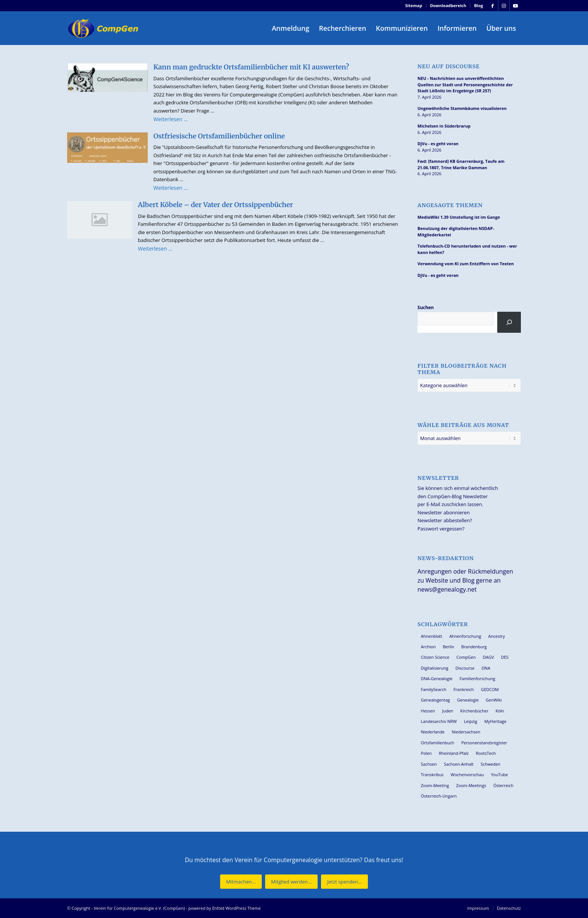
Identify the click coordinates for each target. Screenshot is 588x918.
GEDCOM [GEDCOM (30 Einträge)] (490, 689)
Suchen (425, 307)
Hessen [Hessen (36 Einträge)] (428, 711)
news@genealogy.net (447, 589)
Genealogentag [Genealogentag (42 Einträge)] (435, 700)
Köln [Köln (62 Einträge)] (500, 711)
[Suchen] (509, 322)
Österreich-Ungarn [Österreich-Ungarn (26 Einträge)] (439, 796)
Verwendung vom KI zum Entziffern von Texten (466, 264)
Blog (478, 5)
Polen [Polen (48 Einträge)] (426, 753)
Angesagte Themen (450, 205)
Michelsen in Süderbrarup (444, 126)
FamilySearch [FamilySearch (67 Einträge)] (433, 689)
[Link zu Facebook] (493, 6)
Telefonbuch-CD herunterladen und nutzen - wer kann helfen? (467, 249)
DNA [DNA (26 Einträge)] (486, 668)
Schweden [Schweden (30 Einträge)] (490, 764)
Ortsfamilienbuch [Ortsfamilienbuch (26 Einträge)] (437, 743)
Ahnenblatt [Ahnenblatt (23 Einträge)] (431, 636)
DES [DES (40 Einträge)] (505, 657)
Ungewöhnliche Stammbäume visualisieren (462, 108)
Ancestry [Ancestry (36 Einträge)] (496, 636)
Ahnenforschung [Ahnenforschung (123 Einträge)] (465, 636)
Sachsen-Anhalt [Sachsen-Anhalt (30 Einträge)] (459, 764)
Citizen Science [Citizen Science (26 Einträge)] (435, 657)
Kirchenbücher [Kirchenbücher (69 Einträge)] (474, 711)
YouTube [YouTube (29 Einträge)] (499, 775)
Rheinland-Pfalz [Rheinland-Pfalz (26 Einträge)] (454, 753)
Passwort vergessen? (441, 529)
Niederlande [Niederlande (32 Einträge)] (433, 732)
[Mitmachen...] (241, 882)
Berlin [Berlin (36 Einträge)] (448, 647)
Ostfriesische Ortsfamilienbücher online (219, 136)
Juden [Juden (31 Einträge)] (448, 711)
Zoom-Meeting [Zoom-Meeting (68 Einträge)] (435, 785)
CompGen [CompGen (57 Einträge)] (466, 657)
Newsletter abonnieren (443, 512)
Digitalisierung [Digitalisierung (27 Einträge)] (434, 668)
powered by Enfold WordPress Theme (224, 908)
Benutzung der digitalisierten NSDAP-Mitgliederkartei (456, 231)
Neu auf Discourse (448, 67)
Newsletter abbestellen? (445, 520)
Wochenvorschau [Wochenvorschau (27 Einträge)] (467, 775)
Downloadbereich (448, 5)
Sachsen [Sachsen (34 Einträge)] (429, 764)
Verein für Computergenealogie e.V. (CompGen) (139, 908)
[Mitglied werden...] (291, 882)
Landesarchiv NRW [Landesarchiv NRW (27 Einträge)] (439, 721)
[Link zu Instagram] (504, 6)
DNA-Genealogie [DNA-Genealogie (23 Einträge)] (436, 678)
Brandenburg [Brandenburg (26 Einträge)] (474, 647)
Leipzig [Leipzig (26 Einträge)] (470, 721)
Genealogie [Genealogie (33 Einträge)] (468, 700)
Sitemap (414, 5)
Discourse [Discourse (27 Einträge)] (465, 668)
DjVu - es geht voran (438, 143)
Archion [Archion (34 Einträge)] (428, 647)
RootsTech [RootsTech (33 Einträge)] (486, 753)
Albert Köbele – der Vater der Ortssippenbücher (216, 205)
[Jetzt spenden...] (344, 882)
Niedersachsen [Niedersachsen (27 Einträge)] (466, 732)
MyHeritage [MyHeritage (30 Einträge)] (495, 721)
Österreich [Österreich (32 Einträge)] (503, 785)
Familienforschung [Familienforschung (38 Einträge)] (478, 678)
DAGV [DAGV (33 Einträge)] (488, 657)
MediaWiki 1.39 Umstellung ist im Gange (459, 217)
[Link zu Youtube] (515, 6)
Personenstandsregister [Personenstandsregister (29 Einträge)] (484, 743)
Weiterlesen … (171, 119)
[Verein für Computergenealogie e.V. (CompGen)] (104, 28)
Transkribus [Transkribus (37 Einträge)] (432, 775)
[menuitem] (414, 6)
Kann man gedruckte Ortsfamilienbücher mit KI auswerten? (251, 67)
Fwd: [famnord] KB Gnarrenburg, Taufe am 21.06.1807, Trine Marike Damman (461, 164)
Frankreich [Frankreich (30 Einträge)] (463, 689)
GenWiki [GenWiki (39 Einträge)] (493, 700)
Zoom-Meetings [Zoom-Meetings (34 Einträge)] (471, 785)
